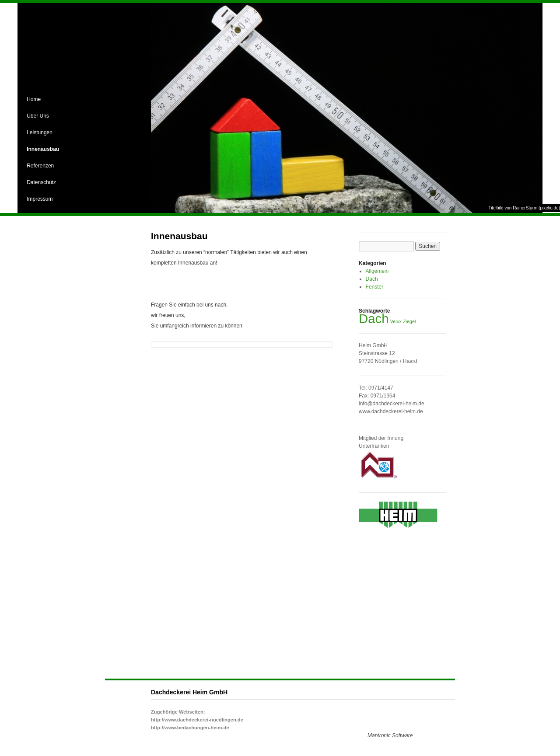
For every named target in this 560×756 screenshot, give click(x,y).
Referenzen (40, 166)
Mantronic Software (390, 735)
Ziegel (409, 321)
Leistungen (40, 132)
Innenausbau (43, 149)
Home (34, 99)
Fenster (375, 287)
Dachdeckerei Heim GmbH (189, 692)
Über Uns (38, 116)
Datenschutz (41, 182)
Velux (396, 321)
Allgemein (377, 271)
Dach (372, 279)
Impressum (40, 199)
